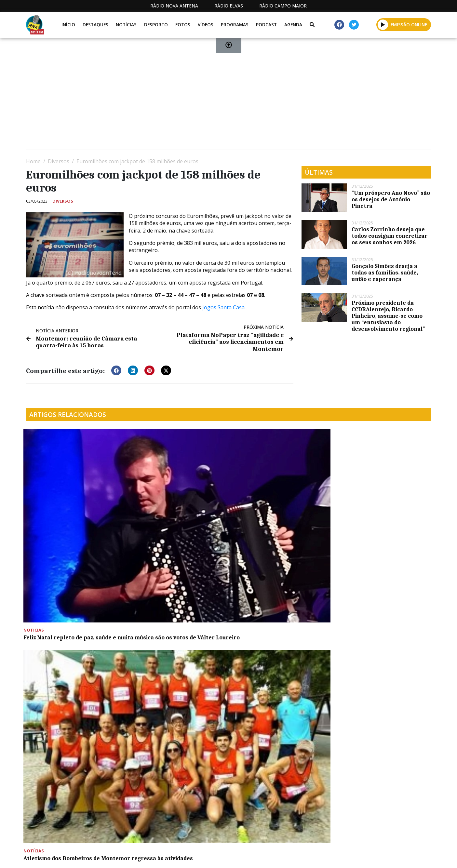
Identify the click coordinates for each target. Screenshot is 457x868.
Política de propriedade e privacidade (384, 856)
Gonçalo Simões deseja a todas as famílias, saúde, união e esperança (385, 273)
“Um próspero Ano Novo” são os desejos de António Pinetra (391, 199)
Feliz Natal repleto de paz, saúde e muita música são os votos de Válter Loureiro (72, 509)
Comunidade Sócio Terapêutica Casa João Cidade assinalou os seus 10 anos (383, 509)
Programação (265, 856)
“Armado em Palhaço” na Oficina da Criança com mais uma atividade (177, 605)
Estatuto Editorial (211, 856)
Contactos (310, 856)
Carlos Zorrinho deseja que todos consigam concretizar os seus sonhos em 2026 (390, 236)
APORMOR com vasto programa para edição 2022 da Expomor (69, 605)
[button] (116, 369)
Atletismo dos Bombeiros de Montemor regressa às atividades (175, 506)
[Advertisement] (221, 96)
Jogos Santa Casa (223, 307)
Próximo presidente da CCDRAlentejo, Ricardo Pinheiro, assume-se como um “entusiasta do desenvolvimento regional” (388, 316)
